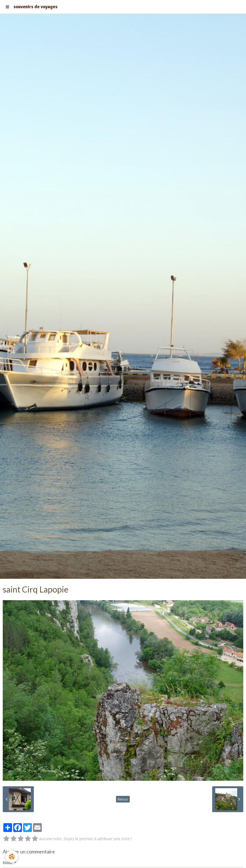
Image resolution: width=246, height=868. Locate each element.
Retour (123, 799)
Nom (7, 863)
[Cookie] (12, 857)
